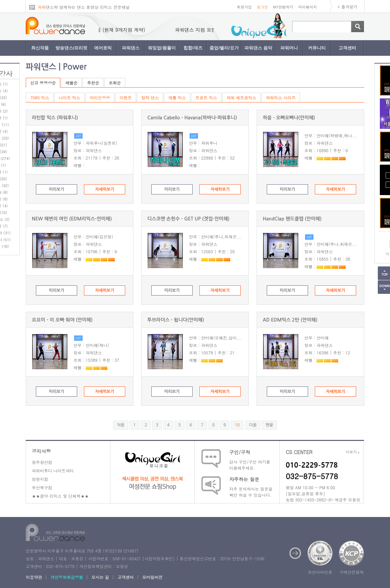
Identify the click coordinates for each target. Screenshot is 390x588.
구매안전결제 (352, 572)
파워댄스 (131, 48)
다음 (253, 425)
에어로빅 (103, 48)
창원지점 (40, 479)
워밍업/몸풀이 (162, 48)
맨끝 (269, 425)
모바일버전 (152, 577)
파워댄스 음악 (258, 48)
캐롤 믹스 (177, 98)
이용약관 (34, 577)
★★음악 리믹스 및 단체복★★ (60, 496)
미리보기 (56, 189)
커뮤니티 (317, 48)
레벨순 (71, 83)
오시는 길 (100, 577)
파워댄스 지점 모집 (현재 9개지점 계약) (109, 30)
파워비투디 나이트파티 (53, 471)
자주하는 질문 (244, 479)
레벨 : (79, 165)
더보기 (352, 452)
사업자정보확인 (158, 558)
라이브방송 (100, 98)
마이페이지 (308, 7)
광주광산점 (42, 462)
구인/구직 (240, 452)
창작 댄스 (150, 98)
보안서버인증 (320, 572)
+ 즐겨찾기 (348, 7)
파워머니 (289, 48)
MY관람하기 (283, 7)
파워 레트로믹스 (241, 98)
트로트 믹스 (206, 98)
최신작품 (40, 48)
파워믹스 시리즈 (281, 98)
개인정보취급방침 (67, 577)
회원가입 (244, 7)
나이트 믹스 (69, 98)
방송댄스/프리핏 (72, 48)
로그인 (262, 7)
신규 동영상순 (43, 83)
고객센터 (347, 48)
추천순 (93, 83)
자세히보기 (105, 189)
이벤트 (126, 98)
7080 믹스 (40, 98)
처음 (121, 425)
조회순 (115, 83)
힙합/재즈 (193, 48)
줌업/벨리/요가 (224, 48)
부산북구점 (42, 487)
